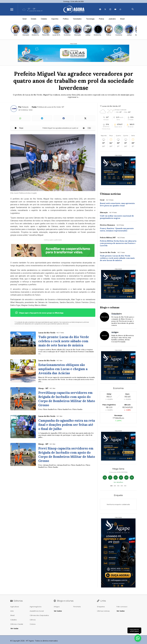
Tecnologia (90, 19)
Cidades (44, 19)
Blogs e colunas (110, 307)
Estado (34, 19)
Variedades (77, 19)
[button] (111, 486)
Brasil (122, 19)
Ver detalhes (118, 482)
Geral (24, 19)
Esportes (55, 19)
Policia (101, 19)
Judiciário (112, 19)
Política (66, 19)
